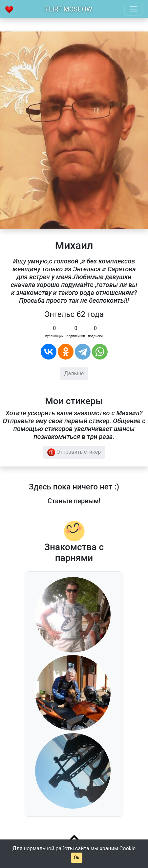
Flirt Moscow (69, 9)
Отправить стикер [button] (74, 452)
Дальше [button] (74, 373)
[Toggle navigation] (134, 9)
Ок (77, 858)
